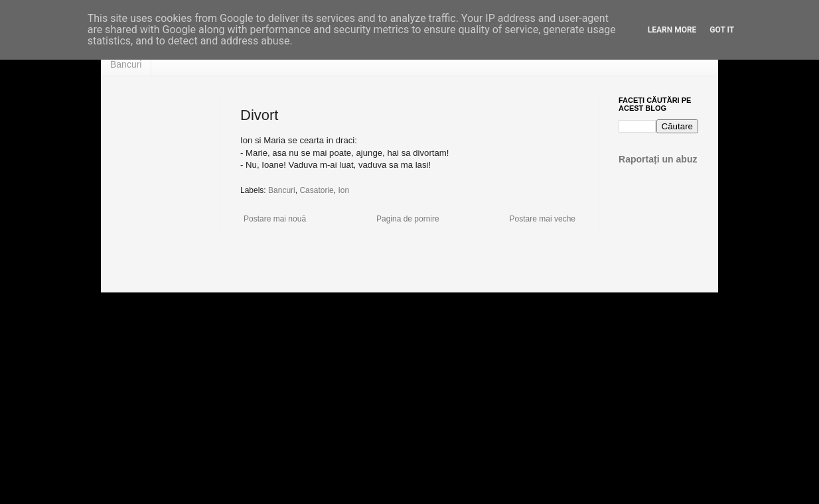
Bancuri (126, 64)
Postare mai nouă (275, 219)
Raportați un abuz (658, 159)
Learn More (672, 30)
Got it (722, 30)
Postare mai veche (543, 219)
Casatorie (316, 190)
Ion (343, 190)
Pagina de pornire (408, 219)
